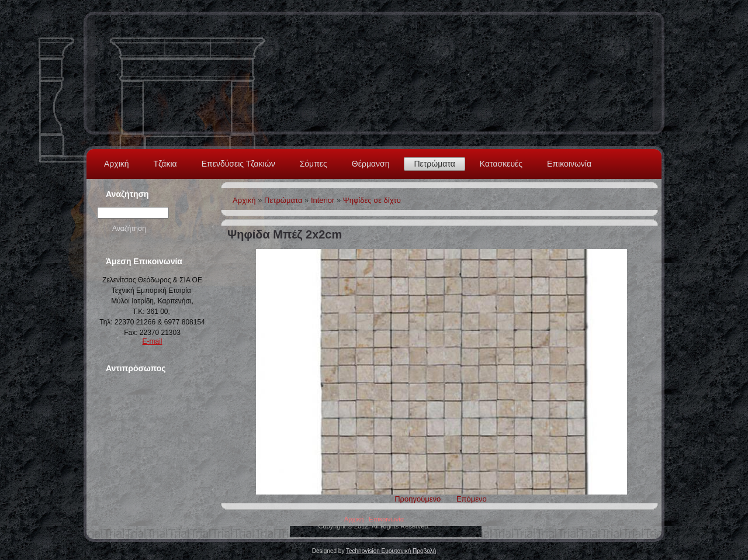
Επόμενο (472, 499)
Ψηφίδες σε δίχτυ (372, 200)
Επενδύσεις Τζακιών (238, 164)
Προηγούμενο (418, 499)
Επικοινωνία (569, 164)
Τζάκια (165, 164)
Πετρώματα (434, 164)
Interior (323, 200)
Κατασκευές (501, 164)
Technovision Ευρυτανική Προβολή (391, 551)
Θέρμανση (371, 164)
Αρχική (117, 164)
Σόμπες (314, 164)
